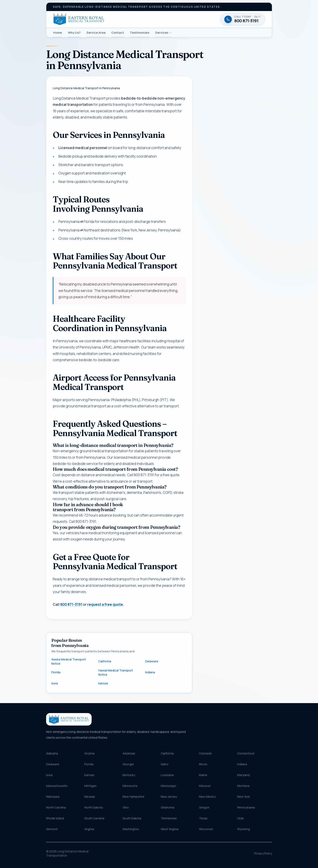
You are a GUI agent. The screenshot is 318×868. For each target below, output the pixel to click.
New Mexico (207, 797)
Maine (203, 775)
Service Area (96, 32)
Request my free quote (235, 256)
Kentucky (129, 775)
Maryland (243, 775)
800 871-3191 (71, 604)
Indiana (150, 672)
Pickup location (218, 181)
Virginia (89, 829)
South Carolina (94, 818)
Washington (131, 829)
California (105, 661)
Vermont (52, 829)
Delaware (152, 661)
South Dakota (132, 818)
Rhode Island (55, 818)
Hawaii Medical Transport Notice (116, 672)
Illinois (203, 764)
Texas (203, 818)
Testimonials (140, 32)
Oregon (204, 807)
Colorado (205, 753)
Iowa (55, 683)
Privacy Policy (263, 853)
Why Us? (74, 32)
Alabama (52, 753)
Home (58, 32)
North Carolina (56, 807)
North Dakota (94, 807)
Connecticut (246, 753)
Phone (215, 132)
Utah (241, 818)
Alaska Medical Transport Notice (69, 661)
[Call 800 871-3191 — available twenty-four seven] (235, 283)
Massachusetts (57, 786)
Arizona (89, 753)
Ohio (126, 807)
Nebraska (53, 797)
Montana (243, 786)
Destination (216, 199)
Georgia (128, 764)
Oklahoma (168, 807)
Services (163, 32)
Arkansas (129, 753)
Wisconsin (206, 829)
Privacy (249, 266)
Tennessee (169, 818)
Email (207, 151)
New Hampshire (133, 797)
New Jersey (169, 797)
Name (207, 113)
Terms (257, 266)
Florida (56, 672)
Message (222, 217)
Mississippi (168, 786)
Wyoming (244, 829)
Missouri (205, 786)
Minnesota (130, 786)
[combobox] (235, 189)
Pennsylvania (246, 807)
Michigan (90, 786)
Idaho (165, 764)
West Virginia (170, 829)
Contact (118, 32)
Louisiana (167, 775)
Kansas (103, 683)
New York (244, 797)
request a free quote (105, 604)
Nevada (90, 797)
